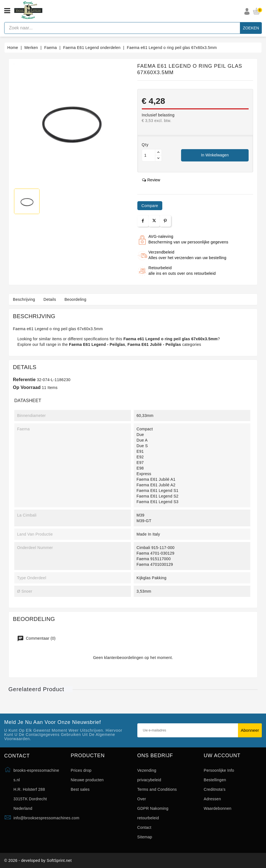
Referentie (24, 380)
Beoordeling (75, 299)
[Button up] (158, 152)
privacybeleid (149, 780)
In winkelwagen (215, 155)
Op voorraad (27, 387)
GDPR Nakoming (153, 808)
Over (142, 799)
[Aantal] (149, 155)
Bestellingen (215, 780)
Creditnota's (215, 789)
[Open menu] (7, 11)
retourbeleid (148, 818)
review (151, 180)
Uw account (222, 756)
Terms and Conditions (157, 789)
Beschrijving (24, 299)
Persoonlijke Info (219, 770)
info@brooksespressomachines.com (46, 818)
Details (50, 299)
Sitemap (145, 837)
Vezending (147, 770)
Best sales (80, 789)
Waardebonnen (218, 808)
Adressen (212, 799)
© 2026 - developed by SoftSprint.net (38, 860)
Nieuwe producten (87, 780)
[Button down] (158, 158)
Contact (144, 827)
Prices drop (81, 770)
